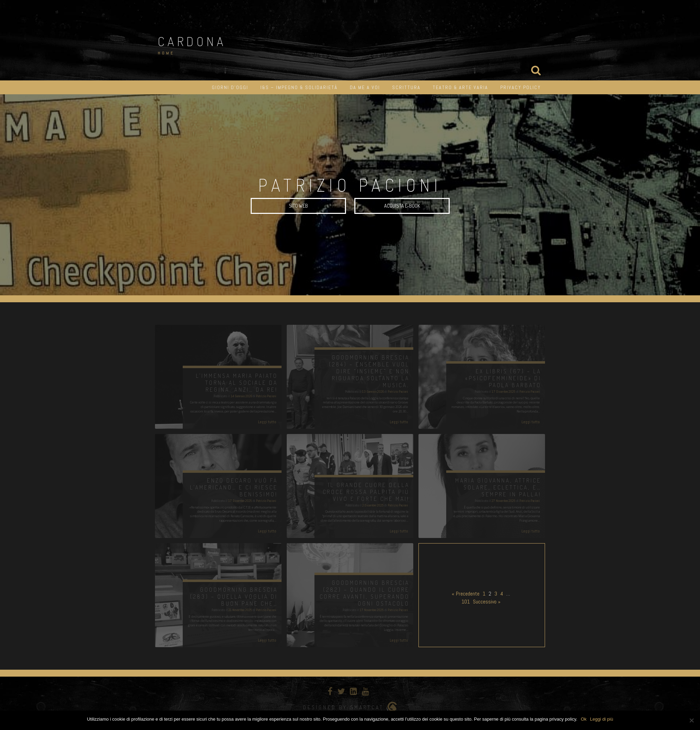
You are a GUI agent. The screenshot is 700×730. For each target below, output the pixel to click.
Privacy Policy (521, 87)
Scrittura (406, 87)
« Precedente (466, 594)
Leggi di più (602, 719)
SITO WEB (298, 206)
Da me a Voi (365, 87)
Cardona (192, 41)
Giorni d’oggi (230, 87)
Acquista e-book (402, 206)
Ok (584, 719)
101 (466, 602)
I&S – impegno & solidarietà (299, 87)
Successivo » (487, 602)
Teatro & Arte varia (460, 87)
